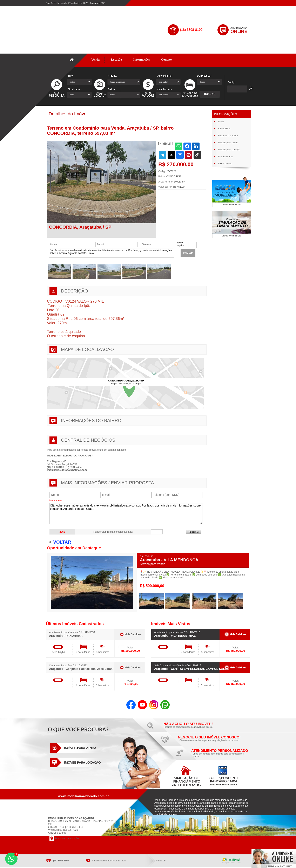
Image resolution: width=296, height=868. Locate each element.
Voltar (62, 542)
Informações (142, 60)
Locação (116, 60)
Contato (167, 60)
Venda (96, 60)
